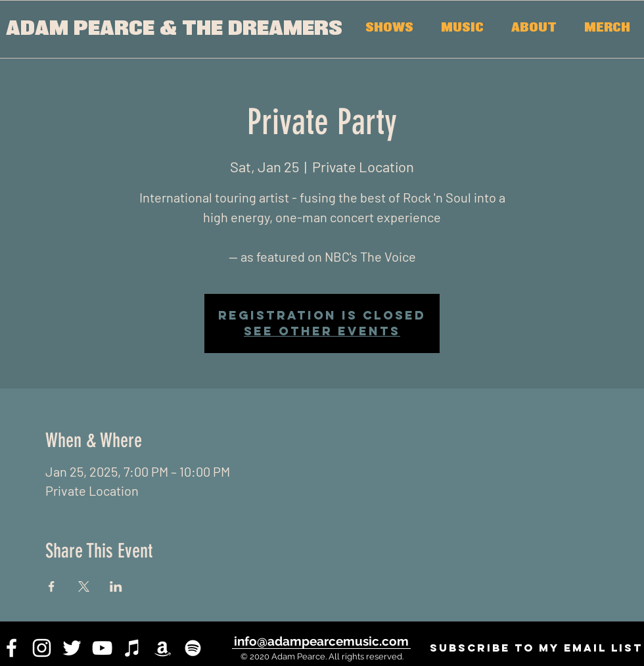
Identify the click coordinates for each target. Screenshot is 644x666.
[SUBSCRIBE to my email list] (536, 648)
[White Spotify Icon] (193, 648)
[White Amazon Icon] (163, 648)
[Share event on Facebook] (52, 586)
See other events (322, 331)
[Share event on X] (84, 586)
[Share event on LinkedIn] (116, 586)
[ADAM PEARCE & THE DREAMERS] (174, 29)
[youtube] (102, 648)
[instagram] (42, 648)
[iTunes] (132, 648)
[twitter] (72, 648)
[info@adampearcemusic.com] (321, 641)
